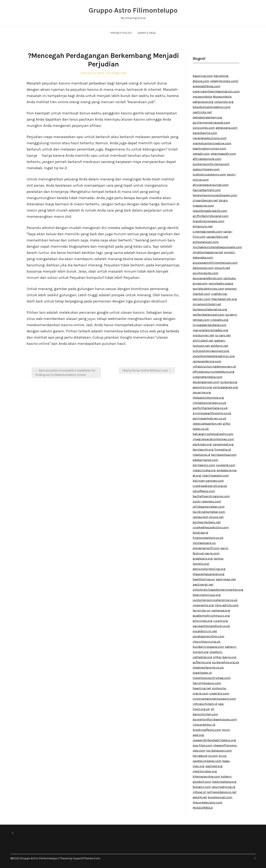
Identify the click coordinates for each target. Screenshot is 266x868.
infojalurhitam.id (205, 704)
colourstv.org (224, 102)
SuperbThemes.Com (87, 858)
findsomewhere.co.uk (208, 538)
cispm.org (221, 621)
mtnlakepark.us (204, 543)
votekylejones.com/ (224, 81)
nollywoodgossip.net (222, 792)
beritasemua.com (224, 455)
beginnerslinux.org (207, 595)
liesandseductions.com (210, 138)
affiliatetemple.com (207, 159)
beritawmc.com (204, 465)
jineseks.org (219, 320)
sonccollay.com (204, 128)
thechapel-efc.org (224, 299)
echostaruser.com (206, 242)
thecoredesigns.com (208, 802)
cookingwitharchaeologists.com (216, 91)
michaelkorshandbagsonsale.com (217, 247)
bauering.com (203, 76)
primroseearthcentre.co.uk (212, 413)
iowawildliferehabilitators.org (214, 740)
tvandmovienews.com (208, 221)
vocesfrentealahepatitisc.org (214, 356)
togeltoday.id (202, 673)
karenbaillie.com (205, 133)
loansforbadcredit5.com (210, 211)
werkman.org (202, 444)
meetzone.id (201, 455)
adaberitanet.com (205, 460)
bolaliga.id (200, 533)
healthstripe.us (204, 579)
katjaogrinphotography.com (213, 434)
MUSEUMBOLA (203, 808)
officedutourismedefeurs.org (214, 372)
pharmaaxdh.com (223, 154)
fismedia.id (223, 449)
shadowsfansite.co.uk (208, 667)
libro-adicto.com (227, 605)
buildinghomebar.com (209, 512)
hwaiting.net (202, 688)
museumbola (202, 97)
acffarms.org (202, 662)
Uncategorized (116, 73)
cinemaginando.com (208, 231)
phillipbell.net (203, 340)
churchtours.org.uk (207, 642)
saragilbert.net (217, 237)
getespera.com (227, 128)
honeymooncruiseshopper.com (215, 195)
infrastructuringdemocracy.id (214, 366)
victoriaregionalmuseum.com (214, 699)
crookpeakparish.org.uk (210, 486)
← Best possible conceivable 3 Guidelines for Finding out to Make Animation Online (65, 373)
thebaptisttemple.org (208, 398)
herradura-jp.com (205, 756)
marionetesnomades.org (210, 330)
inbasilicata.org (204, 470)
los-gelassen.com (219, 750)
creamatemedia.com (208, 377)
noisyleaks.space (221, 283)
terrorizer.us (202, 610)
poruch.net (222, 268)
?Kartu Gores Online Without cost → (147, 370)
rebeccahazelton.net (207, 424)
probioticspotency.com (209, 174)
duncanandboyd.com (208, 278)
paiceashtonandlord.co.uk (211, 626)
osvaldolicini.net (205, 631)
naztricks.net (202, 112)
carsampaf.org (223, 444)
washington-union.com (209, 148)
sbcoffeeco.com (204, 491)
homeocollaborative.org (210, 309)
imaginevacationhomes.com (213, 439)
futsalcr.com (202, 787)
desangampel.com (206, 382)
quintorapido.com (206, 273)
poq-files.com (203, 745)
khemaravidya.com (206, 776)
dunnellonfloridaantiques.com (215, 719)
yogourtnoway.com (206, 169)
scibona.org (229, 382)
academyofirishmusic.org (211, 616)
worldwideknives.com (208, 289)
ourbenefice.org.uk (226, 662)
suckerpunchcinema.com (211, 164)
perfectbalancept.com (209, 315)
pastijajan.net (226, 579)
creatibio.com (219, 693)
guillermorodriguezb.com (211, 122)
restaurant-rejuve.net (208, 517)
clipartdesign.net (205, 200)
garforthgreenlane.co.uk (210, 408)
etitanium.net (203, 226)
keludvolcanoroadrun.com (212, 107)
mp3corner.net (203, 335)
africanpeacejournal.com (211, 185)
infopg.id (199, 792)
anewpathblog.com (206, 86)
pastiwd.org (214, 766)
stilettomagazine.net (208, 252)
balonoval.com (203, 268)
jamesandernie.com (207, 361)
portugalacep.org (225, 387)
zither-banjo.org (225, 657)
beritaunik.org (203, 449)
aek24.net (200, 797)
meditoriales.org (205, 771)
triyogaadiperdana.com (209, 325)
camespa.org (221, 610)
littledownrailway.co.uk (209, 403)
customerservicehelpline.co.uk (215, 600)
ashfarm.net (219, 346)
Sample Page (147, 33)
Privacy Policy (121, 33)
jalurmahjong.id (224, 787)
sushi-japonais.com (207, 501)
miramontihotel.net (207, 304)
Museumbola (222, 97)
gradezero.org (203, 558)
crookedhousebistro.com (211, 527)
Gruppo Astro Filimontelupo (133, 10)
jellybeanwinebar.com (209, 507)
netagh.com (201, 154)
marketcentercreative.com (212, 143)
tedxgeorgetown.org (207, 117)
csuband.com (226, 465)
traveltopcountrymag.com (212, 678)
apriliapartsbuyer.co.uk (209, 418)
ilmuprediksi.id (204, 725)
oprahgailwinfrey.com (208, 636)
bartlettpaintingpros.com (211, 496)
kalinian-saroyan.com (208, 481)
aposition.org (202, 387)
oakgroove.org (203, 102)
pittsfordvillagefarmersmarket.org (218, 590)
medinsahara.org (224, 782)
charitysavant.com (215, 475)
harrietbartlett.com (207, 190)
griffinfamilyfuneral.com (211, 216)
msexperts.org (203, 605)
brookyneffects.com (207, 730)
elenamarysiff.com (206, 548)
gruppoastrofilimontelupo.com (215, 263)
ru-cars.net (223, 335)
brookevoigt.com (220, 797)
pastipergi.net (203, 584)
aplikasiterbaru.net (207, 522)
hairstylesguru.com (207, 683)
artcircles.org (203, 621)
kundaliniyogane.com (208, 647)
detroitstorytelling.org (209, 569)
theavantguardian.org (209, 574)
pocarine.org (202, 392)
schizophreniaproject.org (211, 351)
